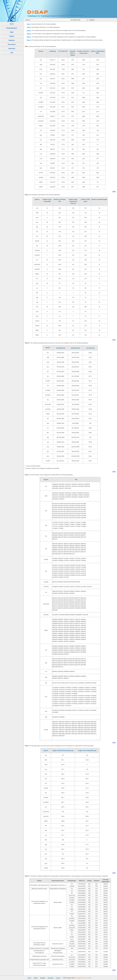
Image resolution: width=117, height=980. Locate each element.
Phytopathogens (12, 28)
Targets (12, 36)
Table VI (29, 40)
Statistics (12, 40)
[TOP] (114, 192)
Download (12, 49)
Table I (29, 24)
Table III (29, 30)
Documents (12, 44)
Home (12, 24)
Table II (29, 27)
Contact (58, 978)
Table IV (29, 34)
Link (12, 53)
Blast (12, 32)
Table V (29, 37)
